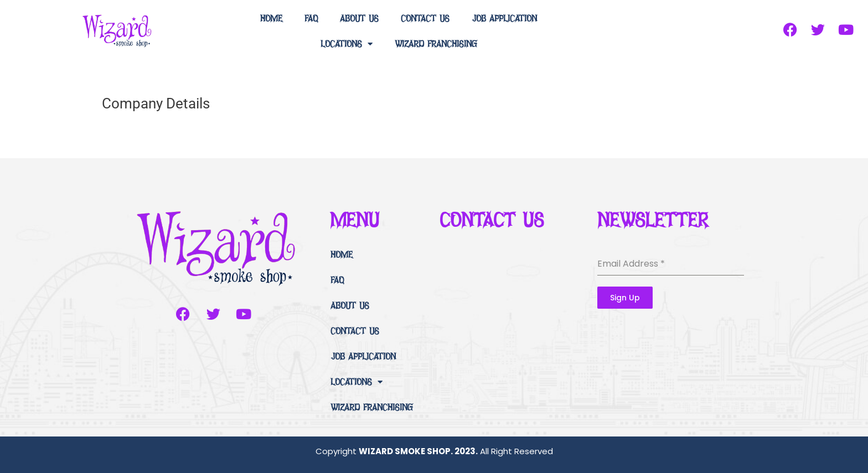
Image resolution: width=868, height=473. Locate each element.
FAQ (311, 18)
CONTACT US (425, 18)
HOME (271, 18)
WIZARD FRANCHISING (436, 43)
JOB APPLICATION (504, 18)
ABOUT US (359, 18)
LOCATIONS (347, 44)
